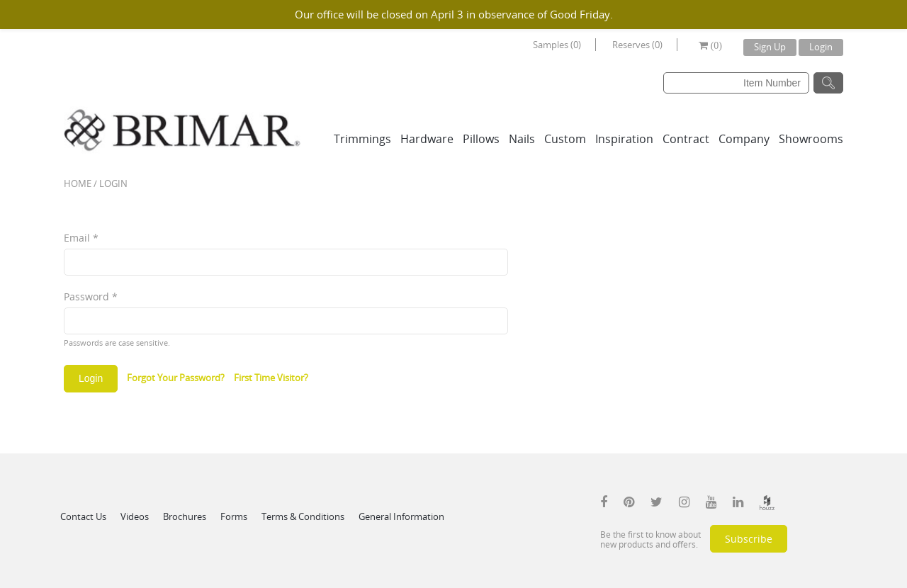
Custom (565, 139)
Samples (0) (557, 45)
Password (91, 296)
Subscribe (749, 539)
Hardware (427, 139)
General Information (401, 516)
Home (78, 183)
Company (744, 139)
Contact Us (83, 516)
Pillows (481, 139)
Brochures (185, 516)
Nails (522, 139)
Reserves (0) (637, 45)
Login (821, 47)
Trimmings (362, 139)
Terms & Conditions (303, 516)
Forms (234, 516)
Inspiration (624, 139)
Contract (686, 139)
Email (81, 238)
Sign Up (770, 47)
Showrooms (811, 139)
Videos (135, 516)
